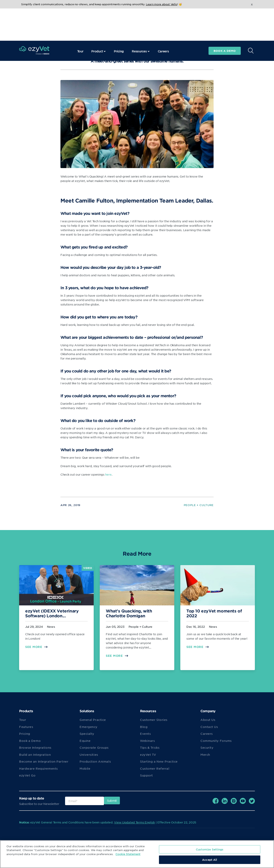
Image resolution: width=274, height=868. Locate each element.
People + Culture (199, 505)
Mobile (85, 768)
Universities (89, 755)
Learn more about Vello (161, 4)
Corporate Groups (94, 747)
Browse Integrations (35, 747)
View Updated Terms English (134, 822)
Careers (163, 19)
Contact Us (209, 727)
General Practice (93, 720)
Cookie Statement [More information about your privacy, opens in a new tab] (128, 854)
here (108, 474)
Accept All (210, 860)
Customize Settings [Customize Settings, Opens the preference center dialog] (210, 849)
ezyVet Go (27, 775)
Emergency (89, 727)
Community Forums (216, 741)
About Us (208, 720)
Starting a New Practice (159, 761)
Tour (80, 19)
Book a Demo (30, 741)
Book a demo (225, 19)
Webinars (147, 741)
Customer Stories (154, 720)
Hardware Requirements (38, 768)
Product (99, 19)
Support (146, 775)
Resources (141, 19)
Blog (144, 727)
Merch (205, 755)
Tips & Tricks (150, 747)
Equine (85, 741)
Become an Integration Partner (44, 761)
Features (26, 727)
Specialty (87, 734)
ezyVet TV (148, 755)
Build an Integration (35, 755)
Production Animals (95, 761)
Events (145, 734)
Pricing (119, 19)
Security (207, 747)
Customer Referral (155, 768)
